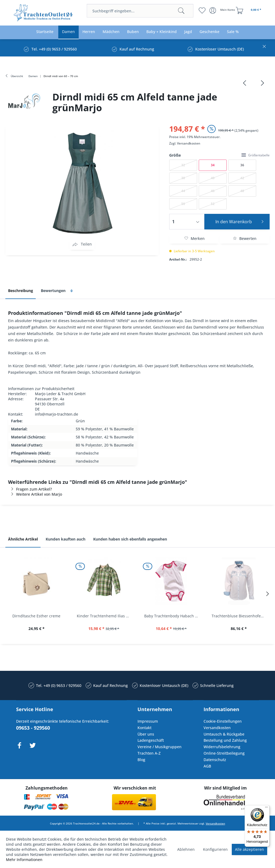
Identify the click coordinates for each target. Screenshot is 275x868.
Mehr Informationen (24, 860)
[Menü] (266, 808)
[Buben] (133, 32)
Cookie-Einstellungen (223, 721)
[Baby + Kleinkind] (162, 32)
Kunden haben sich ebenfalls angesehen (130, 539)
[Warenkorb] (249, 10)
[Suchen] (181, 11)
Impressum (148, 721)
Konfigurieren (215, 849)
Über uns (146, 734)
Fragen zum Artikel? (30, 489)
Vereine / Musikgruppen (160, 747)
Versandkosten (189, 143)
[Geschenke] (209, 32)
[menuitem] (140, 11)
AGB (207, 766)
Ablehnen (186, 849)
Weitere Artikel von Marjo (35, 494)
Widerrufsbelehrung (222, 747)
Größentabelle (256, 155)
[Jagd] (188, 32)
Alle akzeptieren (249, 849)
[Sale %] (233, 32)
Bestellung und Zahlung (225, 740)
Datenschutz (215, 760)
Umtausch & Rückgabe (224, 734)
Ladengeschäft (151, 740)
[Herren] (89, 32)
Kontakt (144, 728)
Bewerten (245, 238)
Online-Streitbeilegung (224, 753)
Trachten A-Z (149, 753)
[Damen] (68, 32)
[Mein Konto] (223, 10)
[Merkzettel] (202, 10)
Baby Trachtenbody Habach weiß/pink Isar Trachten (173, 616)
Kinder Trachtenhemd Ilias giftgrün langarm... (105, 616)
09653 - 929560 (33, 728)
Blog (141, 760)
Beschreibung (21, 291)
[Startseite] (45, 32)
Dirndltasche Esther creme (36, 616)
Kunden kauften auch (66, 539)
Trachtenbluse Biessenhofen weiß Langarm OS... (240, 616)
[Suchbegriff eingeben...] (140, 11)
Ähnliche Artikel (23, 539)
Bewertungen (58, 291)
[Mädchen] (111, 32)
